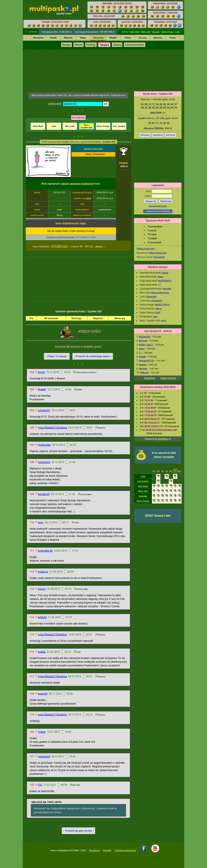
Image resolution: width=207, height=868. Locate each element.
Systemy (158, 38)
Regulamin (150, 378)
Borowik (143, 341)
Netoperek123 (146, 361)
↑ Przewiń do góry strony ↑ (78, 831)
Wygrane (68, 38)
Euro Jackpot (119, 126)
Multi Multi (135, 32)
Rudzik (42, 389)
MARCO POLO (162, 305)
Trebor (42, 732)
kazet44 (43, 694)
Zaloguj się (150, 201)
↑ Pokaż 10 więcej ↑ (57, 356)
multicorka (44, 445)
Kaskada (156, 32)
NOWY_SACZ (146, 345)
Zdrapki (113, 38)
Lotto (178, 32)
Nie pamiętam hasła (158, 206)
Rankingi (91, 45)
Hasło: (158, 196)
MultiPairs (163, 439)
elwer (161, 277)
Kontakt (107, 850)
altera (158, 309)
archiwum (170, 135)
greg (41, 522)
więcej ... (100, 246)
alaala (165, 273)
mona (41, 372)
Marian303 (145, 337)
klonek (142, 357)
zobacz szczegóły (164, 457)
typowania (158, 135)
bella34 (42, 617)
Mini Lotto (146, 32)
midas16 (43, 572)
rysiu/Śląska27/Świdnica (52, 428)
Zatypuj (117, 45)
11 (159, 285)
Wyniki (53, 38)
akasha (143, 365)
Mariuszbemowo (160, 293)
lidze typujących (158, 253)
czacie (88, 198)
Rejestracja (166, 201)
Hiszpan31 (157, 301)
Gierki (128, 38)
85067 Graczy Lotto (158, 516)
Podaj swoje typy (145, 249)
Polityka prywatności (125, 850)
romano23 (44, 410)
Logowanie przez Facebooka (158, 211)
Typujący (104, 45)
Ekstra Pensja (167, 32)
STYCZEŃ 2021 (60, 246)
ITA (40, 785)
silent (142, 349)
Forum (173, 38)
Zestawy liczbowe (135, 45)
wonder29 (44, 494)
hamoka (167, 289)
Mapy (83, 38)
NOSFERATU (165, 281)
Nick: (159, 191)
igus (155, 316)
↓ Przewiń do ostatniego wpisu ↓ (93, 356)
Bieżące (66, 45)
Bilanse (79, 45)
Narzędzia (38, 38)
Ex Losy (143, 38)
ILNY (158, 312)
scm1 (164, 321)
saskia (42, 652)
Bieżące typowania (93, 149)
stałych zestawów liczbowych (77, 184)
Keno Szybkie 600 (86, 126)
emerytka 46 (45, 551)
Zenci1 (42, 589)
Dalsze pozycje (168, 378)
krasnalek (151, 297)
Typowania (98, 38)
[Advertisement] (103, 69)
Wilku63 (144, 373)
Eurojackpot (143, 481)
